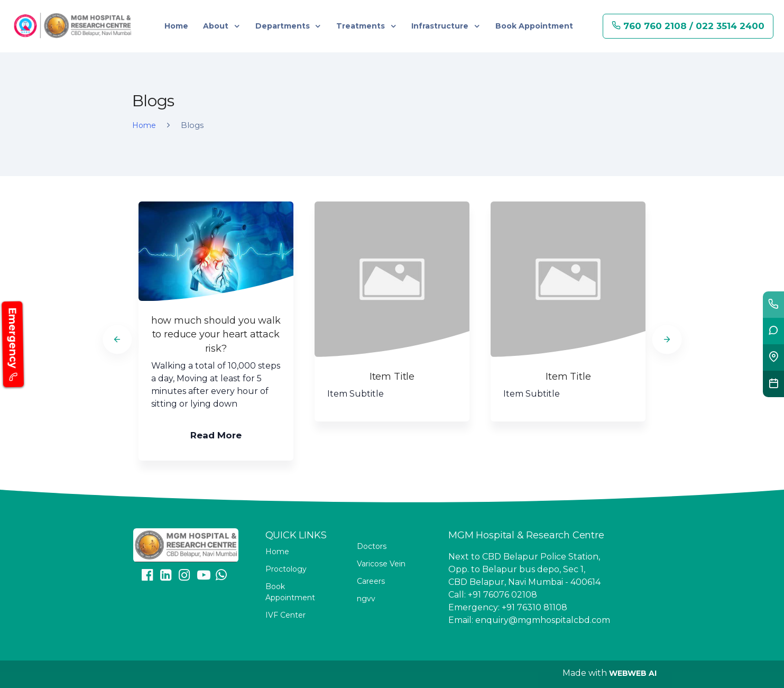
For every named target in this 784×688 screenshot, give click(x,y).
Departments (284, 26)
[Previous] (117, 339)
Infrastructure (441, 26)
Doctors (372, 546)
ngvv (366, 599)
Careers (371, 581)
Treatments (362, 26)
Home (176, 26)
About (217, 26)
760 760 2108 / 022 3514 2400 (688, 26)
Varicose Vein (381, 564)
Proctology (286, 569)
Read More (216, 435)
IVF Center (285, 615)
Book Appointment (534, 26)
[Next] (667, 339)
